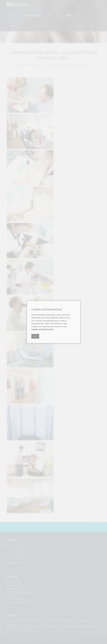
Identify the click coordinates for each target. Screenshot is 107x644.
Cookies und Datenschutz (42, 329)
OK (35, 336)
